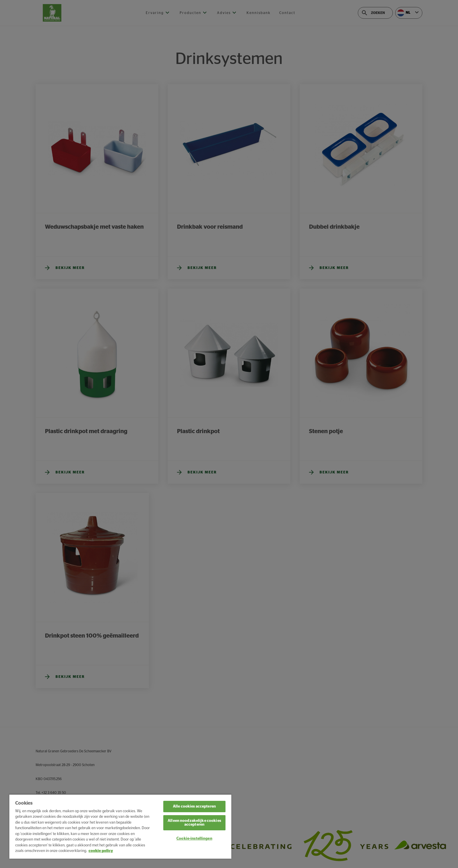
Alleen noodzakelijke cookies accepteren (194, 823)
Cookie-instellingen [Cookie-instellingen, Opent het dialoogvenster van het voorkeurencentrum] (194, 839)
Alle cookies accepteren (194, 807)
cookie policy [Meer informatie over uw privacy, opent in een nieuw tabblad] (101, 851)
